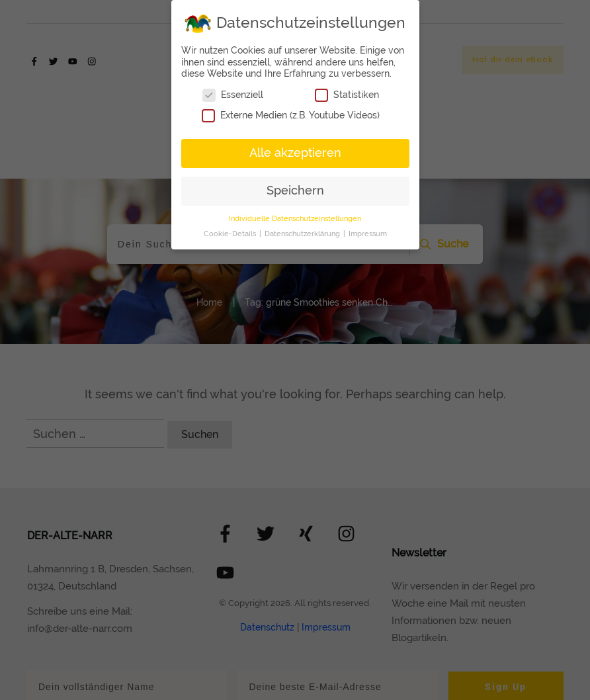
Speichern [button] (295, 191)
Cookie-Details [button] (231, 234)
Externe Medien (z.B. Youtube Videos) (291, 115)
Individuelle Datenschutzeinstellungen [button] (295, 218)
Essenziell (233, 95)
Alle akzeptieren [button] (295, 153)
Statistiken (347, 95)
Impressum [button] (368, 234)
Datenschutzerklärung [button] (303, 234)
